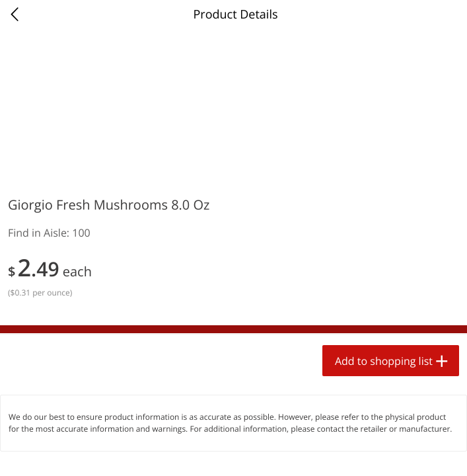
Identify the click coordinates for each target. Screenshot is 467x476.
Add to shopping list (384, 361)
